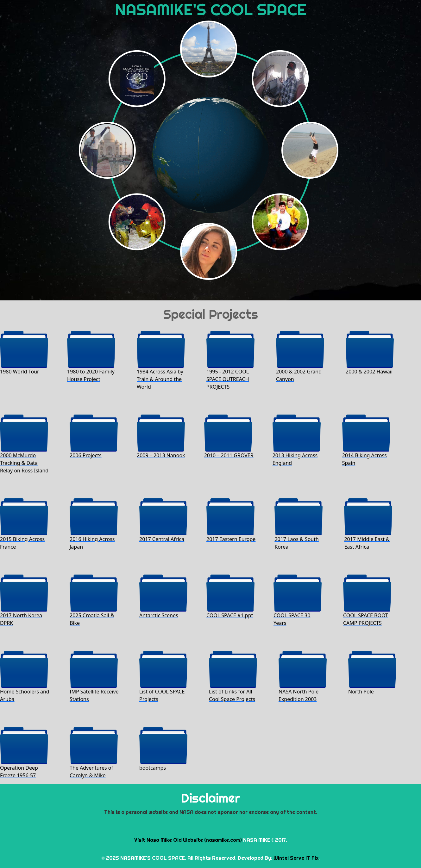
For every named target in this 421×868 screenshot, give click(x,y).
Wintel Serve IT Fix (296, 858)
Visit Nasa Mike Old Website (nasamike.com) (188, 840)
